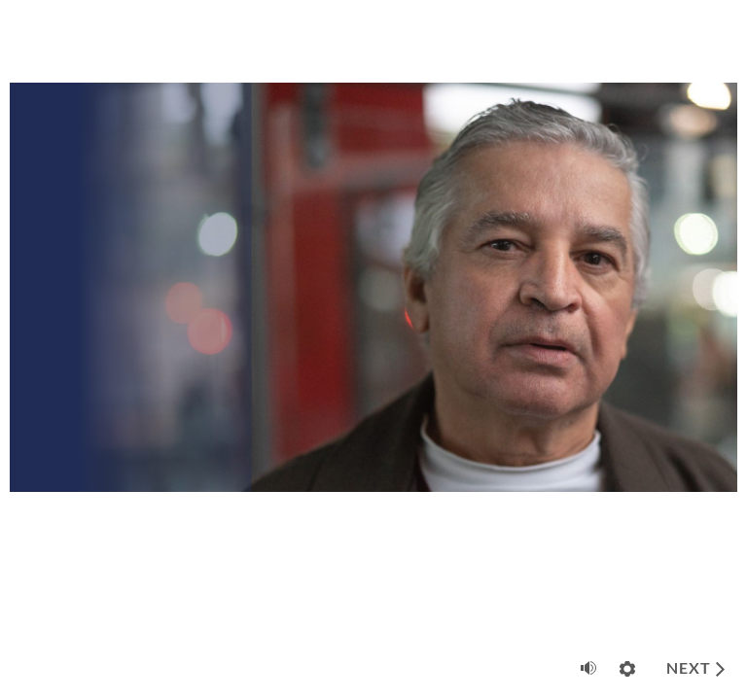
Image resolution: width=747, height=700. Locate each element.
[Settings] (627, 669)
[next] (695, 669)
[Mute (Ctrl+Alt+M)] (588, 668)
